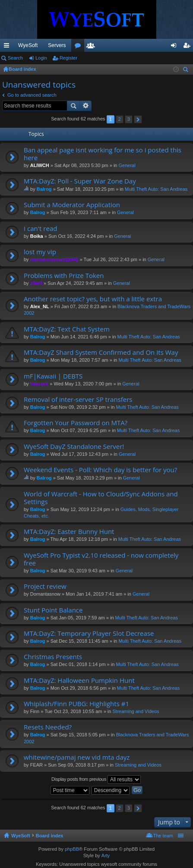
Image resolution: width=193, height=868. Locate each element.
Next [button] (138, 119)
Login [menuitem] (176, 47)
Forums (126, 47)
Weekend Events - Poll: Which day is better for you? (100, 470)
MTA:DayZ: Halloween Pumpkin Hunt (79, 680)
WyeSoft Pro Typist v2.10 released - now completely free (101, 559)
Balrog (44, 189)
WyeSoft (28, 45)
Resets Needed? (48, 727)
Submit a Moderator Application (72, 205)
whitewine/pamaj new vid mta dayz (77, 757)
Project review (45, 586)
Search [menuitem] (187, 71)
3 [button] (129, 119)
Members (139, 47)
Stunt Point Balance (53, 610)
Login (41, 58)
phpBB (72, 849)
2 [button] (120, 119)
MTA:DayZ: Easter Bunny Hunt (69, 532)
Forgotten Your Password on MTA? (76, 423)
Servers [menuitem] (57, 45)
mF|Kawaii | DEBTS (53, 376)
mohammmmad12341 (54, 259)
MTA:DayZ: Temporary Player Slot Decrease (89, 633)
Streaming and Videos (136, 711)
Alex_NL (40, 306)
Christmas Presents (53, 657)
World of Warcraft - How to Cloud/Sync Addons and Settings (101, 498)
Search (15, 58)
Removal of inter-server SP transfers (78, 399)
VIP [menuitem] (81, 45)
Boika (37, 236)
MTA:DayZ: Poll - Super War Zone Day (80, 181)
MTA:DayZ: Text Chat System (67, 329)
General (127, 165)
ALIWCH (40, 165)
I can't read (40, 229)
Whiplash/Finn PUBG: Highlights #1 (76, 704)
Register (68, 58)
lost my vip (40, 252)
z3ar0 (36, 283)
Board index (50, 836)
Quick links (8, 47)
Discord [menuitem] (104, 45)
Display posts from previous (96, 780)
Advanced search (86, 106)
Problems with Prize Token (64, 276)
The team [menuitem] (163, 836)
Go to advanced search (32, 95)
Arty (106, 855)
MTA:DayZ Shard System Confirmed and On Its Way (101, 352)
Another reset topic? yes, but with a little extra (93, 299)
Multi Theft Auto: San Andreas (156, 189)
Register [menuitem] (188, 47)
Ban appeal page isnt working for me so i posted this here (103, 154)
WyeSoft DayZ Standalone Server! (74, 447)
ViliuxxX (40, 384)
